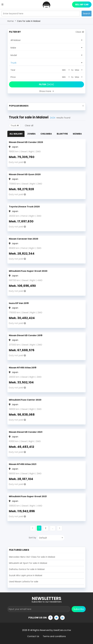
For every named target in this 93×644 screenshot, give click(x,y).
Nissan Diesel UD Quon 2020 (25, 174)
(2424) (46, 84)
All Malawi (16, 134)
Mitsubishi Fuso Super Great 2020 (28, 271)
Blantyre (62, 134)
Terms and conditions (54, 636)
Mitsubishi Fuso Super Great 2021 (28, 496)
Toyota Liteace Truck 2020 (24, 207)
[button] (46, 528)
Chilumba (46, 134)
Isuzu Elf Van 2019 (19, 303)
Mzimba (77, 134)
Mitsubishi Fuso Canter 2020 (25, 400)
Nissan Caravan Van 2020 (24, 239)
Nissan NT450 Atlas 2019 (23, 368)
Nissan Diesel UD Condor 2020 (26, 142)
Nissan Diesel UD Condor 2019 (26, 335)
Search (87, 14)
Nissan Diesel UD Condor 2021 (26, 432)
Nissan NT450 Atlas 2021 (23, 464)
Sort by (32, 538)
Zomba (31, 134)
